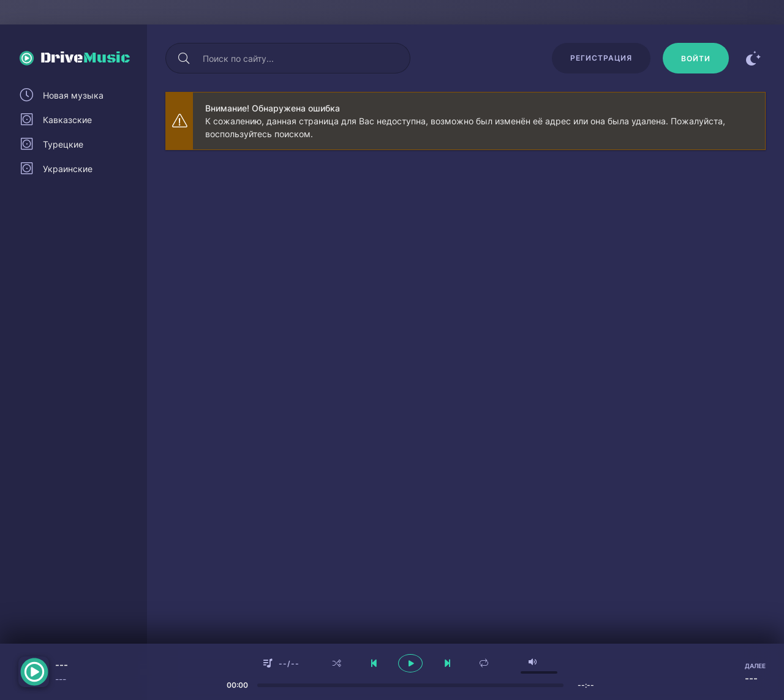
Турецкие (63, 144)
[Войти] (696, 58)
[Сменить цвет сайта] (753, 58)
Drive (85, 58)
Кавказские (67, 120)
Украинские (68, 169)
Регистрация (601, 58)
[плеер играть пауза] (410, 663)
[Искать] (184, 58)
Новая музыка (73, 95)
